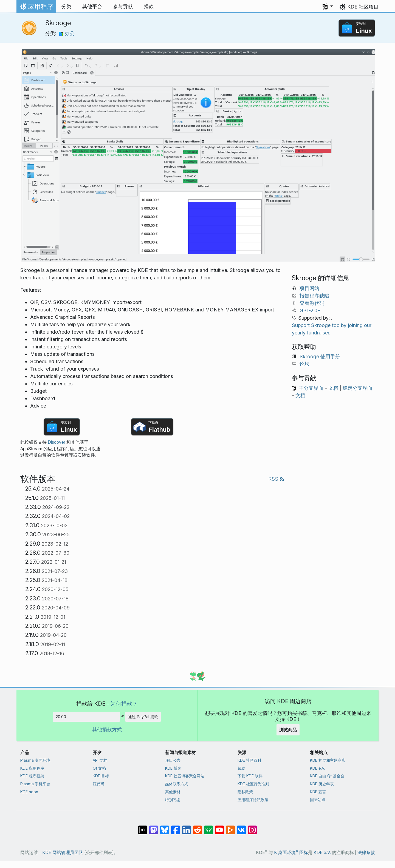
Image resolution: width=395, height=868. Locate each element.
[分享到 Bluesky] (165, 827)
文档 (333, 388)
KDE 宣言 (318, 792)
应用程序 (36, 8)
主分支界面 (311, 388)
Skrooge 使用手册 (320, 356)
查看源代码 (312, 303)
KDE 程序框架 (32, 776)
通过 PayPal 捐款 (143, 717)
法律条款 (366, 853)
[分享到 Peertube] (230, 827)
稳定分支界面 (357, 388)
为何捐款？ (124, 704)
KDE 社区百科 (249, 760)
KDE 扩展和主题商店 (328, 760)
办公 (67, 33)
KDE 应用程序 (32, 768)
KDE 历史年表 (322, 784)
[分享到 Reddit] (198, 827)
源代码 (98, 784)
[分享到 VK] (241, 827)
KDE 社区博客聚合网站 (185, 776)
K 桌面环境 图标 (291, 853)
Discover (57, 442)
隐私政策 (245, 792)
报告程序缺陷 (314, 296)
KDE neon (29, 792)
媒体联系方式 (177, 784)
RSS (276, 479)
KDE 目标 (101, 776)
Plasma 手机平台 (35, 784)
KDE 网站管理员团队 (63, 853)
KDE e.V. (318, 768)
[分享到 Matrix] (143, 827)
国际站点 (318, 800)
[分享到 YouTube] (219, 827)
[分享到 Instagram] (252, 827)
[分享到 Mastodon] (154, 827)
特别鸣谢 (173, 800)
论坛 (304, 364)
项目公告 (173, 760)
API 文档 (100, 760)
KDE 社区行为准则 (253, 784)
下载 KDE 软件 (250, 776)
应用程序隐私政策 (253, 800)
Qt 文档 (99, 768)
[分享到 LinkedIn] (187, 827)
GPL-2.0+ (310, 310)
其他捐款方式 (107, 730)
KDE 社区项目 (363, 7)
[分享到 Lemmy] (208, 827)
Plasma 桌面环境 (35, 760)
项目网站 (309, 288)
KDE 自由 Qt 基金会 (327, 776)
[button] (328, 7)
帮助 (241, 768)
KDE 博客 (173, 768)
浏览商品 (288, 730)
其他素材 (173, 792)
